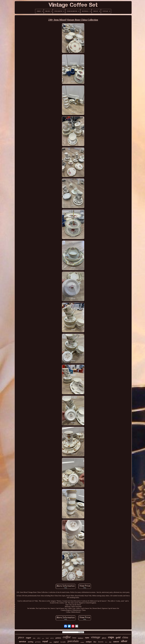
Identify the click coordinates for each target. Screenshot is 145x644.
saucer (116, 642)
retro (34, 638)
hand (47, 638)
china (125, 637)
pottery (58, 638)
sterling (31, 642)
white (52, 638)
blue (95, 642)
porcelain (73, 641)
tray (110, 642)
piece (21, 637)
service (22, 642)
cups (111, 637)
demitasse (81, 638)
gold (118, 637)
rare (87, 638)
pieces (104, 638)
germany (38, 642)
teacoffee (63, 642)
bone (74, 638)
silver (124, 641)
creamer (82, 642)
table (43, 638)
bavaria (101, 642)
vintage (96, 637)
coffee (67, 637)
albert (39, 638)
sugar (28, 638)
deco (106, 642)
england (56, 642)
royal (45, 641)
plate (51, 642)
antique (89, 642)
